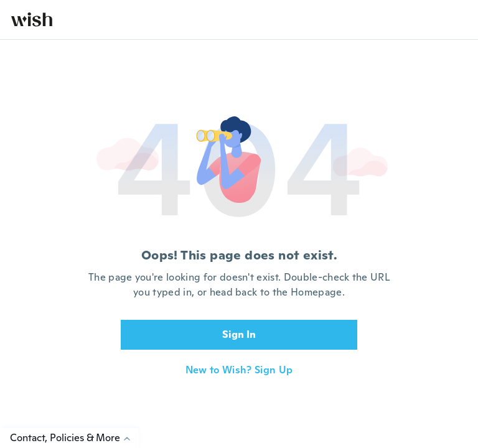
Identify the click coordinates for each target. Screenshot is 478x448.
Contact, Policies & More (74, 438)
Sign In (239, 334)
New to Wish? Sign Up (239, 370)
